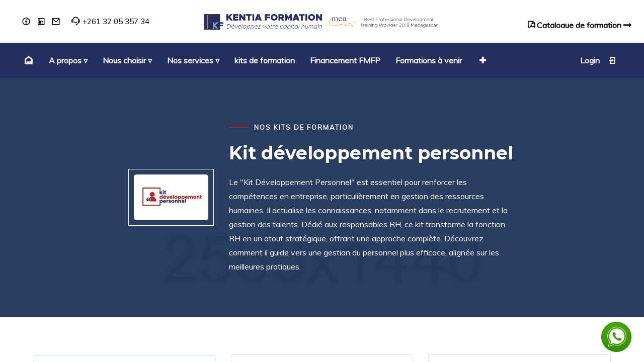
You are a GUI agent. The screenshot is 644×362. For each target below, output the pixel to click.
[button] (481, 60)
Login (598, 60)
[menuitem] (27, 60)
